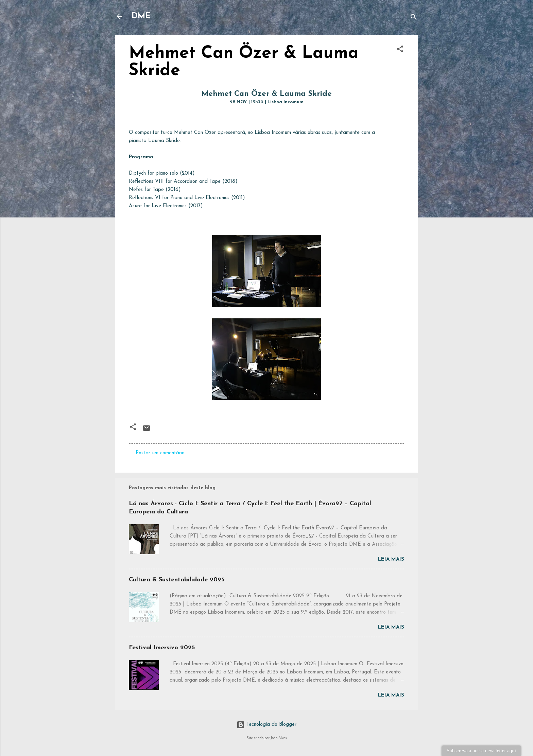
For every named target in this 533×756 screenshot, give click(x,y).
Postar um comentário (160, 453)
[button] (400, 50)
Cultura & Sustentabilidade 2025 (177, 580)
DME (141, 16)
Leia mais (391, 559)
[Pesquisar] (414, 19)
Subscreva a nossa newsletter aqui (481, 751)
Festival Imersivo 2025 (162, 648)
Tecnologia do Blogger (266, 725)
